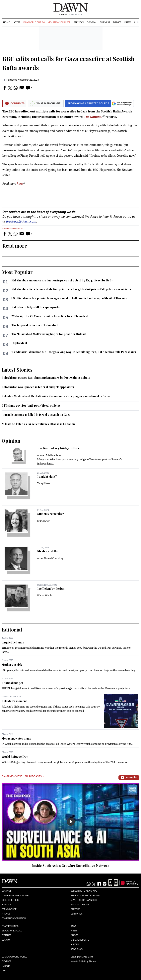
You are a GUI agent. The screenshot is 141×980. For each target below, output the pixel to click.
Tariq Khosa (44, 483)
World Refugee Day (15, 757)
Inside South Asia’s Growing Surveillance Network (71, 865)
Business (105, 22)
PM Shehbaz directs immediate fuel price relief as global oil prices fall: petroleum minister (71, 289)
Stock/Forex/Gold (12, 931)
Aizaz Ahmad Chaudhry (50, 558)
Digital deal (19, 343)
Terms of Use (9, 909)
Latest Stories (17, 370)
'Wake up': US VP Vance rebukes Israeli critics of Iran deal (50, 316)
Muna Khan (44, 521)
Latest (17, 22)
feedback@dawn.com (21, 221)
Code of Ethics (10, 900)
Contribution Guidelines (15, 896)
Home (6, 22)
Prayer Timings (10, 926)
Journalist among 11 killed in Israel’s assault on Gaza (36, 415)
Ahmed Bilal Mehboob (50, 455)
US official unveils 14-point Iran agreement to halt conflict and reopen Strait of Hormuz (69, 298)
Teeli (4, 971)
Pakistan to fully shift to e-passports (35, 307)
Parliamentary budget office (59, 448)
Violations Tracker (59, 22)
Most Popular (17, 272)
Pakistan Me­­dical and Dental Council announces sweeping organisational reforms (56, 396)
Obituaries (77, 914)
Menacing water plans (16, 738)
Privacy (6, 914)
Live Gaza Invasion (12, 229)
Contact (6, 891)
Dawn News (77, 949)
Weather (6, 935)
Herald (6, 966)
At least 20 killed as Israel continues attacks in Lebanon (38, 424)
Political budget (12, 683)
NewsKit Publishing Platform (84, 961)
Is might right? (47, 477)
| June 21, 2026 (71, 15)
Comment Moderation (14, 918)
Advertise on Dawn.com (84, 900)
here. (20, 184)
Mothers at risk (12, 665)
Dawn (74, 926)
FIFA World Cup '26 (34, 22)
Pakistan (79, 22)
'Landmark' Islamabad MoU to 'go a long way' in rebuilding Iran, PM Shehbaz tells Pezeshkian (74, 352)
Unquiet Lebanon (13, 642)
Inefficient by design (51, 589)
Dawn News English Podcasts (23, 776)
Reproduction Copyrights (86, 896)
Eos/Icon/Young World (14, 957)
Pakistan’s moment (14, 701)
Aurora (75, 944)
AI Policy (6, 905)
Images (117, 22)
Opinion (92, 22)
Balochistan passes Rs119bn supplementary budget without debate (46, 378)
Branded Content (81, 905)
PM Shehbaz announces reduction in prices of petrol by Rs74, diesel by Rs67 (62, 280)
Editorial (12, 630)
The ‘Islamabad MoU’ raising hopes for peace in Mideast (49, 334)
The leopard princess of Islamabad (35, 325)
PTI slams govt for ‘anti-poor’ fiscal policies (31, 406)
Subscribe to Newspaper (85, 891)
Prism (128, 22)
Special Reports (80, 940)
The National (93, 117)
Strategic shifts (47, 551)
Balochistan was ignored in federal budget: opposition (38, 387)
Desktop (6, 940)
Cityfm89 (6, 961)
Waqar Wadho (45, 595)
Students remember (51, 514)
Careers (75, 909)
